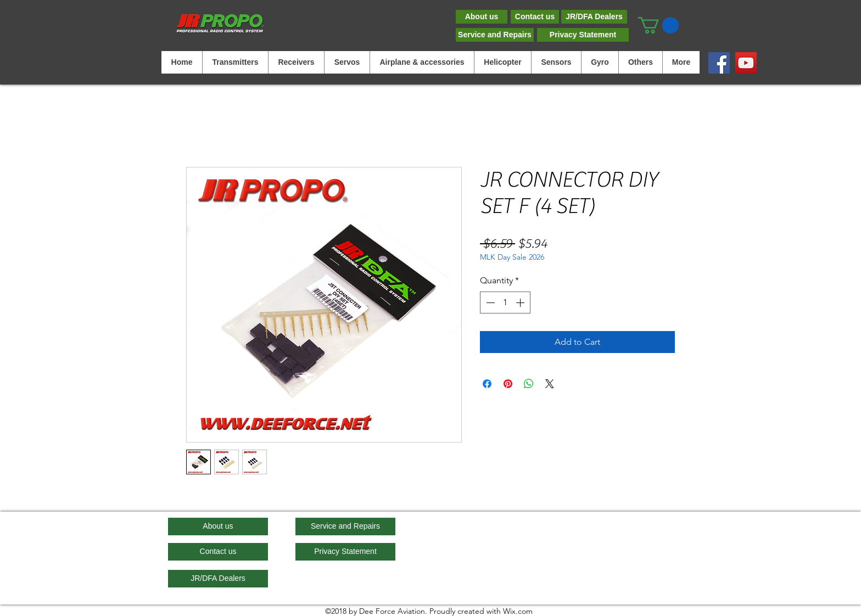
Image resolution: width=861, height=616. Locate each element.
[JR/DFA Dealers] (594, 17)
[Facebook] (719, 63)
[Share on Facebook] (487, 384)
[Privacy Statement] (583, 35)
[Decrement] (489, 303)
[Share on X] (550, 384)
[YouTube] (746, 63)
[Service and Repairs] (495, 35)
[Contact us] (535, 17)
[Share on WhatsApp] (529, 384)
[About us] (482, 17)
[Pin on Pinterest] (508, 384)
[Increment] (521, 303)
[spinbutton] (505, 303)
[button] (658, 25)
